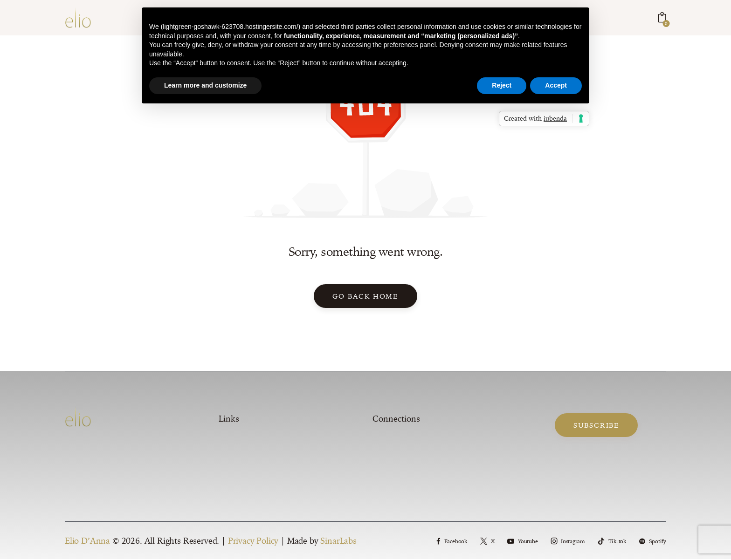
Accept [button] (556, 85)
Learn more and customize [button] (205, 85)
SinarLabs (338, 542)
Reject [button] (502, 85)
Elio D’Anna (87, 542)
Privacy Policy (253, 542)
